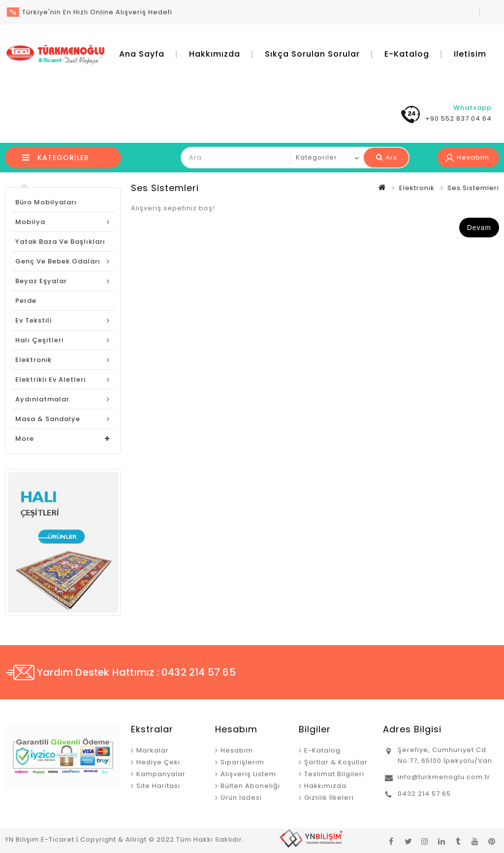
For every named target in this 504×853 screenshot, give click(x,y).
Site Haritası (158, 786)
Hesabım (237, 750)
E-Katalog (407, 54)
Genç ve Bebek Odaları (58, 261)
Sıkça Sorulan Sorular (312, 54)
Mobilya (30, 222)
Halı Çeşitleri (39, 340)
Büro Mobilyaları (46, 202)
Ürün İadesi (241, 798)
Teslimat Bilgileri (334, 774)
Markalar (153, 750)
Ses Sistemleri (473, 188)
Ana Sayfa (142, 54)
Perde (26, 301)
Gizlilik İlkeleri (329, 798)
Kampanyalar (161, 774)
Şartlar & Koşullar (336, 762)
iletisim (470, 54)
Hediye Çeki (158, 762)
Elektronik (33, 360)
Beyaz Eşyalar (41, 281)
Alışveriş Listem (248, 774)
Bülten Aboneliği (250, 786)
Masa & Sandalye (48, 419)
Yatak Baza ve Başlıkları (60, 242)
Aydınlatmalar (42, 399)
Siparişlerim (242, 762)
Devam (479, 228)
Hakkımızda (215, 54)
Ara (387, 157)
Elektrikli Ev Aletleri (50, 379)
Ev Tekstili (33, 320)
